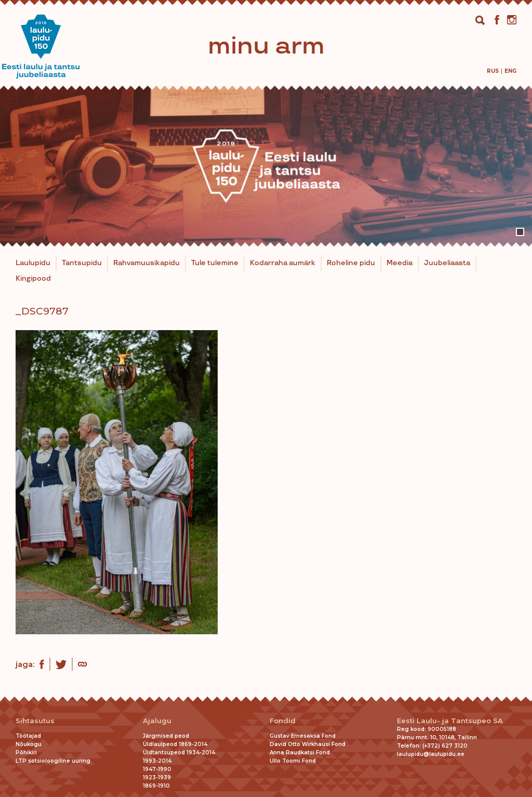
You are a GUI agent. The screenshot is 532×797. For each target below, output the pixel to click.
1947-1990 (157, 769)
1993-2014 (157, 761)
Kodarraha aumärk (283, 263)
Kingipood (33, 279)
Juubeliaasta (447, 263)
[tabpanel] (266, 166)
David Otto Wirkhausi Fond (308, 744)
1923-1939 (157, 778)
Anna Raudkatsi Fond (300, 753)
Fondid (283, 721)
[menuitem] (493, 71)
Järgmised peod (166, 736)
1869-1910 (156, 786)
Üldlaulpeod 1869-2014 (175, 744)
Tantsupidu (82, 263)
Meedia (400, 263)
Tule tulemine (215, 263)
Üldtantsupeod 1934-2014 (179, 753)
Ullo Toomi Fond (293, 761)
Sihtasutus (35, 721)
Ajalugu (157, 721)
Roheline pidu (351, 263)
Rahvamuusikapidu (147, 263)
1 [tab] (520, 232)
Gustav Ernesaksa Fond (303, 736)
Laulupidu (33, 263)
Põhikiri (26, 753)
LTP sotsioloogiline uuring (53, 761)
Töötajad (28, 736)
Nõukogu (29, 744)
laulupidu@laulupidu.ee (431, 754)
